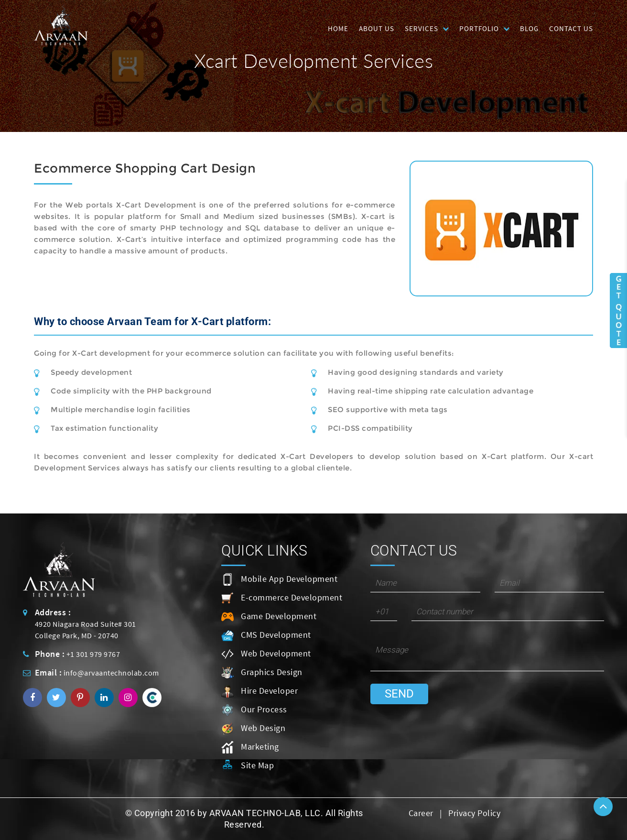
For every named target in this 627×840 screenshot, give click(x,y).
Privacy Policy (474, 813)
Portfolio (479, 28)
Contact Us (571, 28)
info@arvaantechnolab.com (111, 673)
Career (421, 813)
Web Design (253, 729)
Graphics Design (262, 673)
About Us (377, 28)
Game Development (269, 617)
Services (422, 28)
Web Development (266, 654)
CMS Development (266, 635)
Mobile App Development (279, 579)
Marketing (250, 747)
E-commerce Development (282, 598)
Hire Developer (259, 691)
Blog (529, 28)
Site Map (248, 766)
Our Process (254, 710)
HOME (338, 28)
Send (399, 694)
